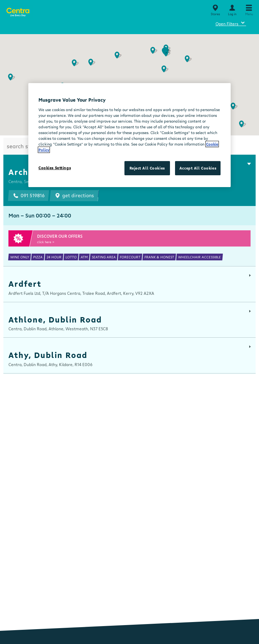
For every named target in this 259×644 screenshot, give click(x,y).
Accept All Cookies (198, 168)
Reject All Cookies (147, 168)
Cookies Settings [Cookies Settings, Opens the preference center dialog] (55, 168)
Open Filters (231, 23)
